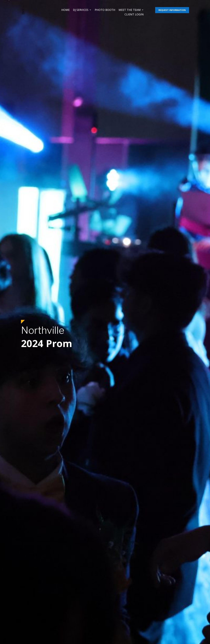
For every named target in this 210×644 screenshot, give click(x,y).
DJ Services (81, 10)
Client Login (134, 15)
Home (65, 10)
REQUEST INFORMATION (172, 10)
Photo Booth (105, 10)
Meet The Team (130, 10)
